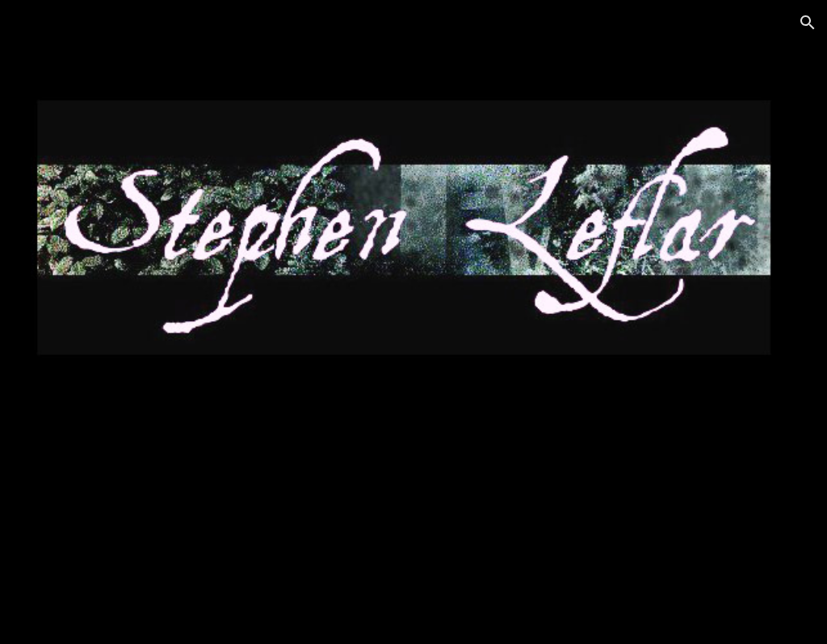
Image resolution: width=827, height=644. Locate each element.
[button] (808, 23)
